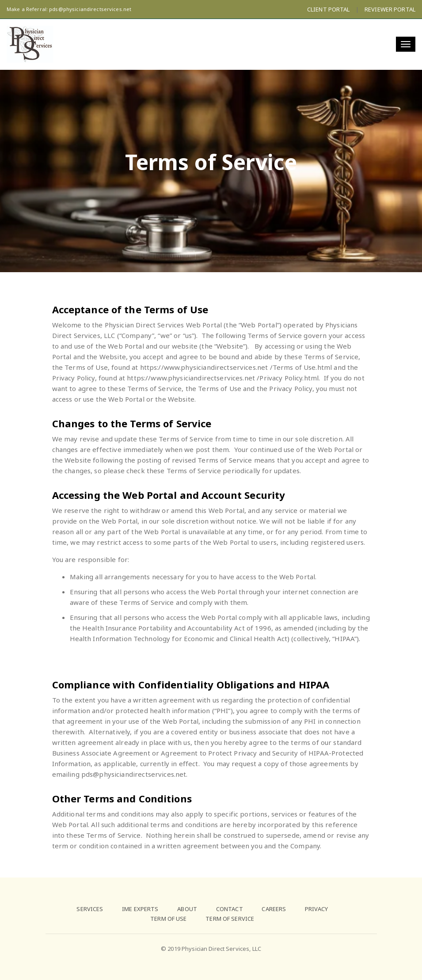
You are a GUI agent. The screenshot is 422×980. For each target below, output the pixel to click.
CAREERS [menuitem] (274, 909)
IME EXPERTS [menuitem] (140, 909)
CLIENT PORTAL (329, 9)
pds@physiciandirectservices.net (90, 9)
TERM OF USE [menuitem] (168, 919)
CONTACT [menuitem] (230, 909)
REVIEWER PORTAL (390, 9)
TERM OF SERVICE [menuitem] (230, 919)
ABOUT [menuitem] (187, 909)
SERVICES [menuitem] (90, 909)
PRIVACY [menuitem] (316, 909)
